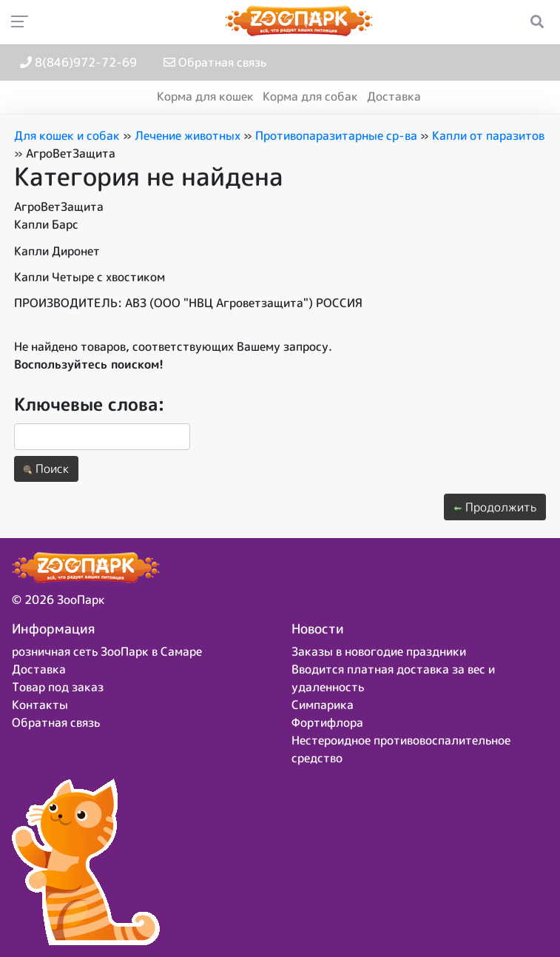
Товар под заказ (58, 687)
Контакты (40, 705)
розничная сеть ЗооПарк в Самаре (107, 651)
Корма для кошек (205, 96)
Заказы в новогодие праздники (379, 651)
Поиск (46, 469)
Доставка (394, 96)
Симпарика (323, 705)
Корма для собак (310, 96)
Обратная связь (215, 62)
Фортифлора (327, 722)
